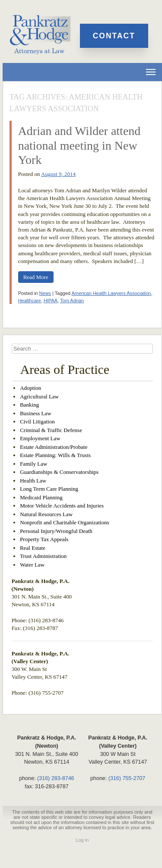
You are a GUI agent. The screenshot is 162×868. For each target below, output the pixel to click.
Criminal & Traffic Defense (51, 430)
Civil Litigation (37, 421)
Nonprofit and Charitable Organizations (65, 522)
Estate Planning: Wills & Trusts (55, 455)
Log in (82, 840)
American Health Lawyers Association (111, 293)
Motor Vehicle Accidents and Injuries (62, 506)
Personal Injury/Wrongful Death (56, 531)
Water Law (32, 565)
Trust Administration (43, 556)
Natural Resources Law (46, 514)
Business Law (36, 413)
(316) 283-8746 (56, 778)
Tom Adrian (72, 301)
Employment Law (40, 438)
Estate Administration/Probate (54, 447)
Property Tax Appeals (44, 539)
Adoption (30, 388)
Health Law (33, 481)
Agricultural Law (39, 396)
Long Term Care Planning (49, 489)
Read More (36, 277)
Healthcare (30, 301)
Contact (114, 36)
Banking (29, 405)
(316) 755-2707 (127, 778)
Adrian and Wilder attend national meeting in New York (79, 145)
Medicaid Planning (41, 497)
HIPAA (51, 301)
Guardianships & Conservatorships (59, 472)
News (45, 293)
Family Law (33, 464)
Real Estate (33, 548)
